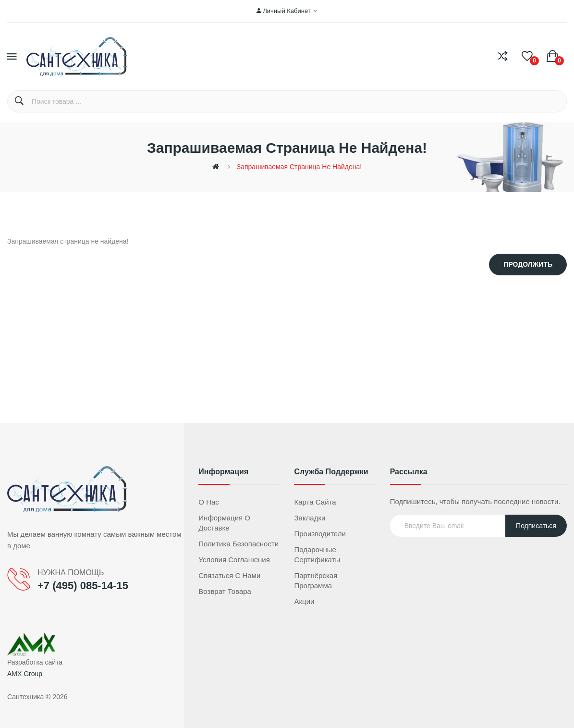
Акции (304, 601)
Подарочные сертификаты (317, 555)
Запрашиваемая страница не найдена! (299, 167)
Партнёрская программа (316, 580)
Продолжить (528, 264)
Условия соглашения (234, 560)
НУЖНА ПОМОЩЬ (71, 573)
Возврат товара (225, 591)
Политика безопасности (238, 544)
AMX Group (25, 674)
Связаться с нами (229, 575)
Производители (320, 534)
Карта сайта (315, 502)
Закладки (310, 518)
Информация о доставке (224, 523)
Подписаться (536, 526)
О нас (209, 502)
